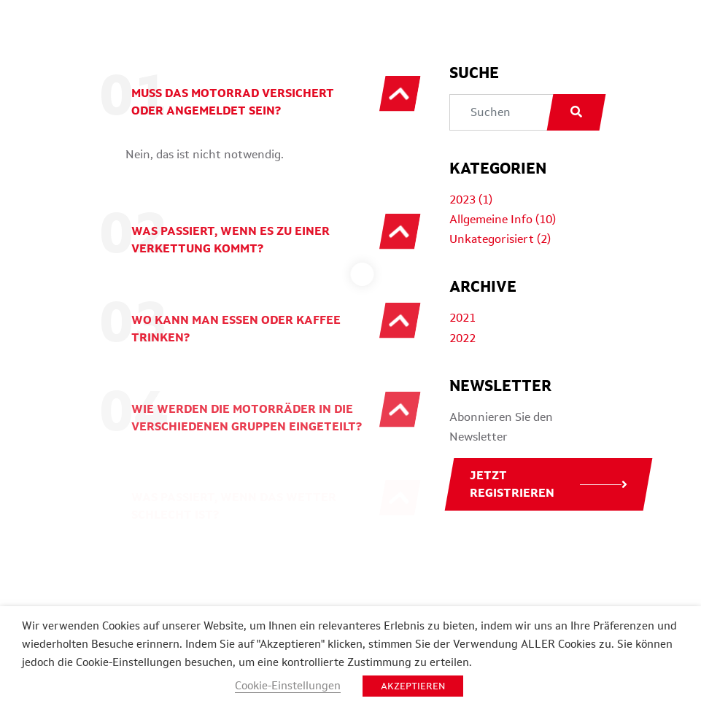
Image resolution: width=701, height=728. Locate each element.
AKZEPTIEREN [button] (413, 686)
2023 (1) (471, 200)
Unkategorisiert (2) (500, 239)
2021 (462, 318)
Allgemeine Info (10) (503, 219)
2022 (462, 338)
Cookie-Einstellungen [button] (288, 685)
